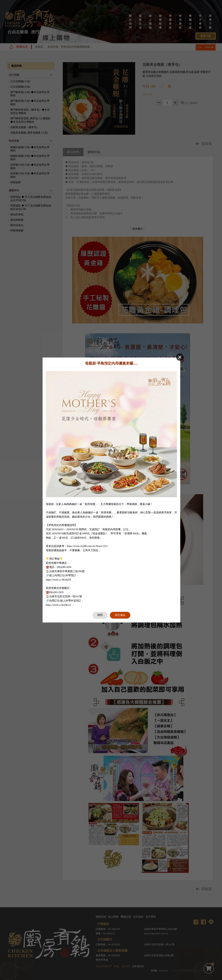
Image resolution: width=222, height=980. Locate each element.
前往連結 (120, 615)
